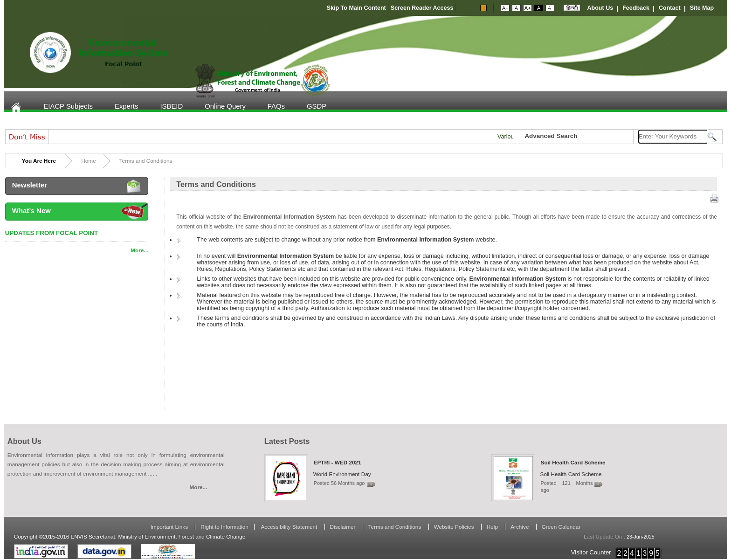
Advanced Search (551, 136)
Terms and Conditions (396, 527)
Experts (126, 106)
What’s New (31, 211)
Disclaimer (344, 527)
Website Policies (455, 527)
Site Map (702, 8)
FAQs (276, 106)
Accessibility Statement (289, 527)
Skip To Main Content (356, 8)
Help (493, 527)
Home (22, 107)
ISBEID (171, 106)
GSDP (317, 106)
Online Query (225, 106)
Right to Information (224, 527)
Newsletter (30, 185)
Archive (520, 527)
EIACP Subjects (68, 106)
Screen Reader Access (422, 8)
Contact (670, 8)
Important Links (170, 527)
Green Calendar (561, 527)
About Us (600, 8)
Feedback (636, 8)
